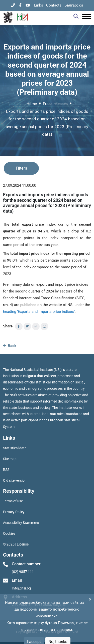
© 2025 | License (16, 544)
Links (39, 5)
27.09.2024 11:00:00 (20, 185)
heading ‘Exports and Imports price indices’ (39, 312)
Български (74, 5)
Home (32, 104)
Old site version (15, 480)
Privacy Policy (14, 512)
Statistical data (15, 448)
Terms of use (13, 501)
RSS (6, 470)
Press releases (55, 104)
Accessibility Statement (21, 523)
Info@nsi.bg (21, 588)
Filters (21, 168)
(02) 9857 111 (23, 572)
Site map (10, 459)
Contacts (54, 5)
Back (10, 346)
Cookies (9, 533)
